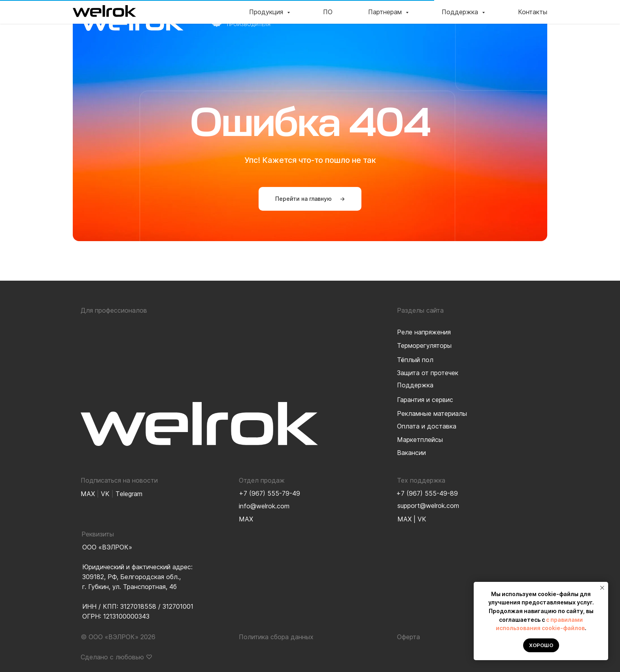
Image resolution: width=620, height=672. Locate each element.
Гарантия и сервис (425, 400)
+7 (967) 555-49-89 (427, 493)
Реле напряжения (424, 332)
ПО (373, 17)
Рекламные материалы (432, 413)
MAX (405, 519)
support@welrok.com (428, 506)
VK (422, 519)
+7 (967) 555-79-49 (269, 493)
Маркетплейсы (420, 440)
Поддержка (472, 17)
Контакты (524, 17)
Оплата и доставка (427, 426)
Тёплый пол (415, 360)
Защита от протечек (428, 373)
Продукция (331, 17)
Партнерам (415, 17)
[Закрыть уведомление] (602, 588)
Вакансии (411, 453)
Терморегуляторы (424, 345)
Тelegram (129, 494)
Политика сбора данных (276, 637)
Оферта (408, 637)
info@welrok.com (264, 506)
